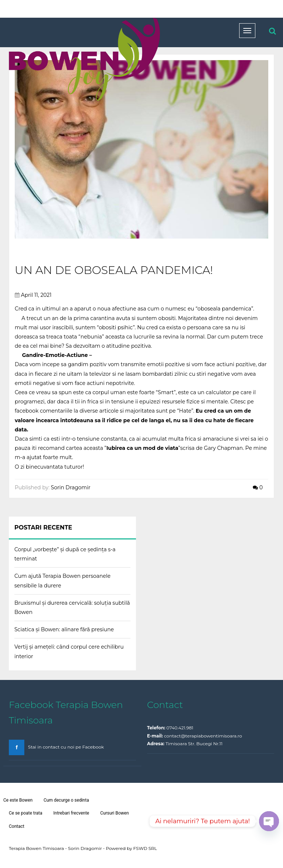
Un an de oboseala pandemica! (114, 270)
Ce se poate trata (26, 813)
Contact (17, 826)
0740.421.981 (180, 728)
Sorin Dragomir (71, 487)
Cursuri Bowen (115, 813)
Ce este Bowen (18, 800)
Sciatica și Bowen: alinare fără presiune (64, 629)
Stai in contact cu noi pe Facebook (66, 747)
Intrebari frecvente (71, 813)
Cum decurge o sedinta (66, 800)
